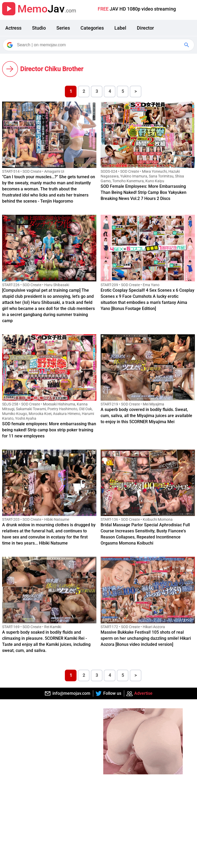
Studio (39, 28)
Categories (92, 28)
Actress (13, 28)
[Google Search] (187, 45)
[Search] (99, 45)
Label (120, 28)
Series (63, 28)
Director (145, 28)
